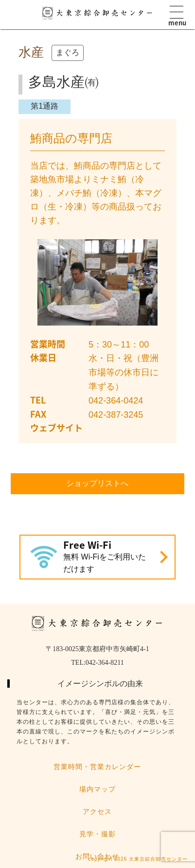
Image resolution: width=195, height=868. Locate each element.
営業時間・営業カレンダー (97, 767)
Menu (177, 12)
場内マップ (97, 789)
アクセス (97, 811)
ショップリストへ (97, 483)
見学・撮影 (97, 834)
